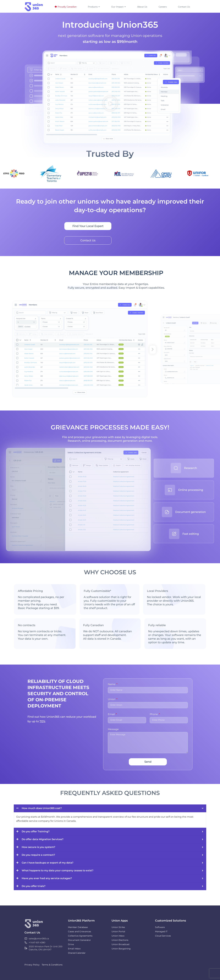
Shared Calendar (77, 953)
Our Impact (119, 7)
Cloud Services (163, 936)
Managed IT (161, 931)
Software (160, 927)
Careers (163, 7)
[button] (110, 104)
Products (94, 7)
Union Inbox (118, 936)
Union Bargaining (121, 949)
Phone (154, 714)
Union (112, 699)
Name (112, 684)
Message (113, 729)
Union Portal (118, 931)
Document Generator (79, 940)
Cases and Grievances (80, 931)
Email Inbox (74, 949)
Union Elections (120, 940)
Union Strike (118, 927)
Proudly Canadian (67, 7)
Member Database (78, 927)
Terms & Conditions (52, 965)
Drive (71, 944)
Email (112, 714)
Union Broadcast (121, 944)
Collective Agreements (80, 936)
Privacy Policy (32, 965)
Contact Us (184, 7)
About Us (142, 7)
